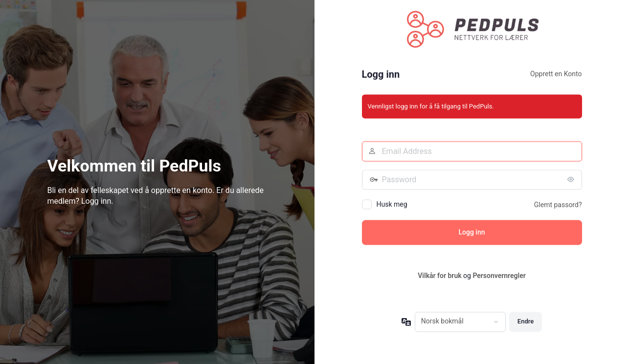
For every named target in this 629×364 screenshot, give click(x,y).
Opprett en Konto (556, 74)
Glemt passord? (558, 205)
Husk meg (392, 205)
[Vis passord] (572, 180)
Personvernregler (499, 276)
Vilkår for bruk (439, 276)
